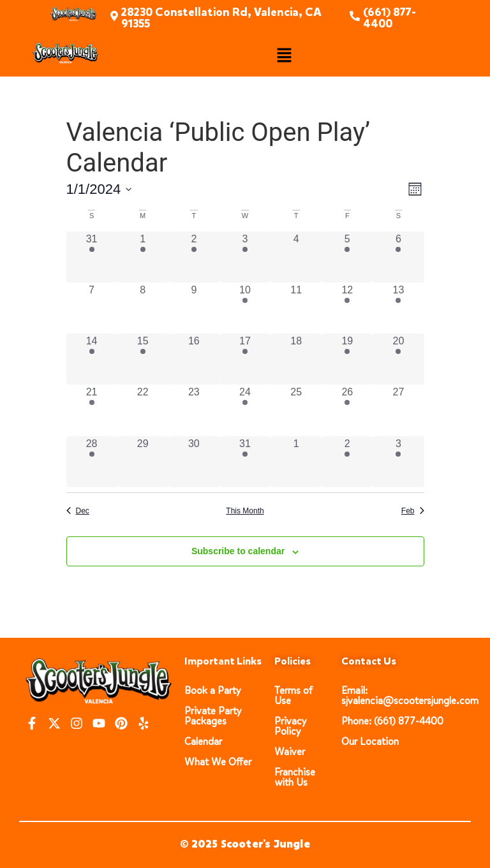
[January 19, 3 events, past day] (347, 359)
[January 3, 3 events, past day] (245, 257)
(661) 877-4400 (390, 18)
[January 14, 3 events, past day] (92, 359)
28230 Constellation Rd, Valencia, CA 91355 (221, 18)
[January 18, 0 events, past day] (296, 359)
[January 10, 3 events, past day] (245, 308)
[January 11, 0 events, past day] (296, 308)
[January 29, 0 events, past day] (143, 462)
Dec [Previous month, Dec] (78, 511)
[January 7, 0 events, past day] (92, 308)
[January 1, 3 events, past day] (143, 257)
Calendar (203, 741)
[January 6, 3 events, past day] (398, 257)
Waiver (290, 752)
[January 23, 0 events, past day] (194, 410)
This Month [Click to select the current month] (245, 511)
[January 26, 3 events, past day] (347, 410)
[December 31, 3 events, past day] (92, 257)
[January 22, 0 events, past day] (143, 410)
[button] (284, 56)
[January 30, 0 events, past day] (194, 462)
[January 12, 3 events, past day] (347, 308)
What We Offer (218, 762)
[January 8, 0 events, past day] (143, 308)
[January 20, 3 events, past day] (398, 359)
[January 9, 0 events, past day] (194, 308)
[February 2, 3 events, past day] (347, 462)
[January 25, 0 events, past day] (296, 410)
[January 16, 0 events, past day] (194, 359)
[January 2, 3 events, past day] (194, 257)
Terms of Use (293, 695)
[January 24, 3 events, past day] (245, 410)
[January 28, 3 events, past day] (92, 462)
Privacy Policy (291, 726)
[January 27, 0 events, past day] (398, 410)
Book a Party (213, 690)
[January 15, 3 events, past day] (143, 359)
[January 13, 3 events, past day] (398, 308)
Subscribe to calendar (238, 551)
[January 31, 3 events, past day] (245, 462)
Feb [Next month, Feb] (413, 511)
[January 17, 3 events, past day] (245, 359)
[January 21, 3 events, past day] (92, 410)
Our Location (370, 741)
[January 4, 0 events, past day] (296, 257)
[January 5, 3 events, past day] (347, 257)
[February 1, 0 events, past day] (296, 462)
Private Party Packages (213, 716)
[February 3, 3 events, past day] (398, 462)
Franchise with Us (295, 777)
